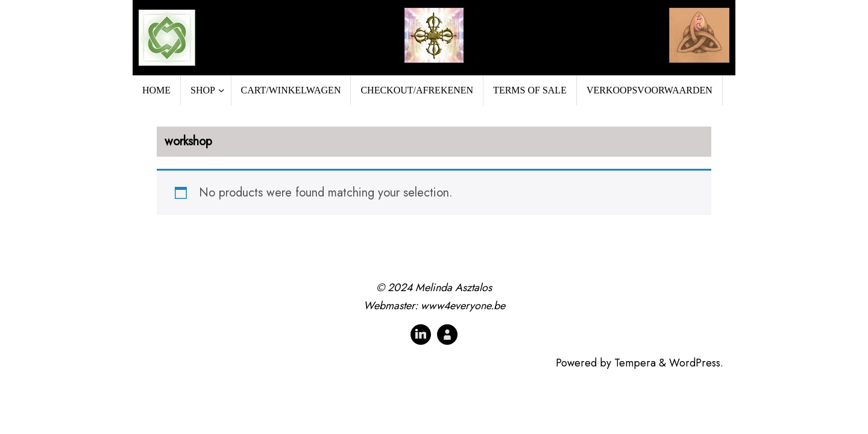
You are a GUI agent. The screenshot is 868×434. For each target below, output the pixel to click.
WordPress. (696, 363)
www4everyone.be (463, 306)
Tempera (635, 363)
